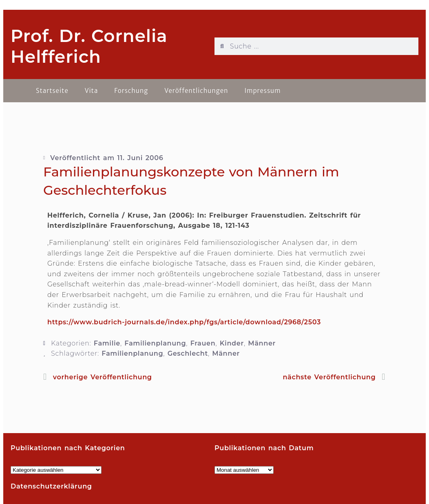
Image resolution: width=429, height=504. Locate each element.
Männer (262, 343)
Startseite (52, 91)
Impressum (262, 91)
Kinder (232, 343)
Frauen (203, 343)
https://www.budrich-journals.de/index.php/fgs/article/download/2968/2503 (184, 322)
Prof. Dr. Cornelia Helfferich (89, 46)
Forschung (131, 91)
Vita (92, 91)
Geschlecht (188, 353)
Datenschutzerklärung (51, 486)
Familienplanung (155, 343)
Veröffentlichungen (196, 91)
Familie (107, 343)
